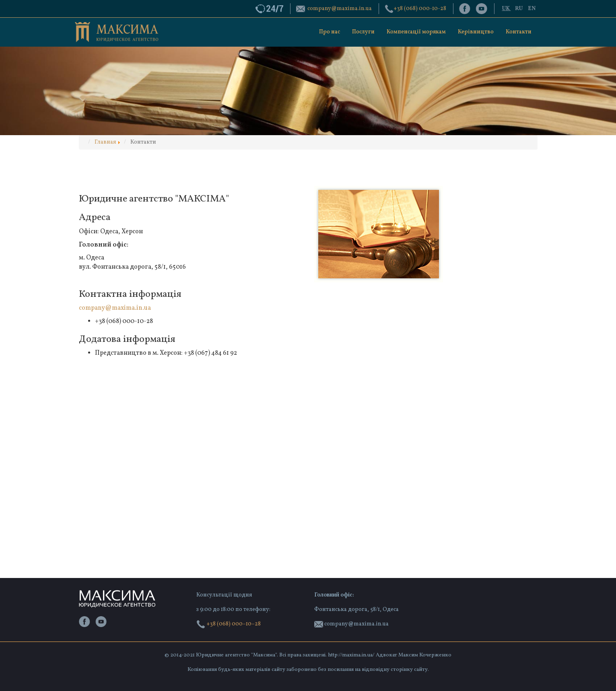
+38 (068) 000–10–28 (229, 624)
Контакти (519, 32)
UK (507, 9)
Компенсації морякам (416, 32)
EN (532, 9)
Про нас (330, 32)
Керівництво (476, 32)
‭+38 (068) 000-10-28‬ (420, 9)
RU (519, 9)
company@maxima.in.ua (115, 308)
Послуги (363, 32)
